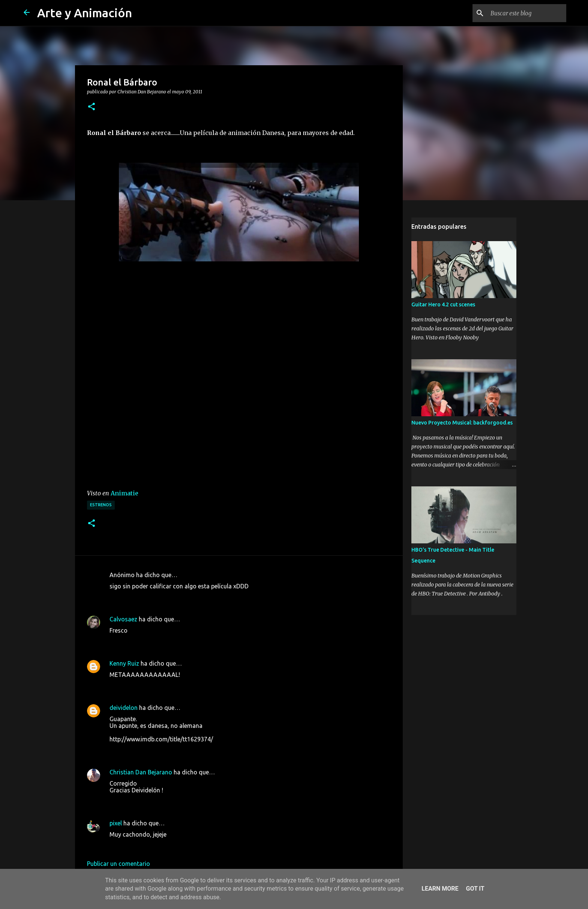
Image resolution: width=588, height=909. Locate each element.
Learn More (440, 889)
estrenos (101, 505)
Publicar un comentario (118, 864)
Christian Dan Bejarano (141, 772)
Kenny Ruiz (124, 663)
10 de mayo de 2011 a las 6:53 (151, 750)
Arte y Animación (85, 13)
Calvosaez (123, 619)
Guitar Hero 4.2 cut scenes (443, 304)
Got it (475, 889)
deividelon (124, 708)
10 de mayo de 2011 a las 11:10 (152, 801)
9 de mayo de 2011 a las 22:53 (151, 686)
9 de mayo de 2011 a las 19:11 (151, 597)
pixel (116, 823)
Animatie (124, 493)
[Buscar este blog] (527, 13)
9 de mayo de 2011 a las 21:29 (151, 642)
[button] (91, 107)
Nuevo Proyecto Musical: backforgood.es (462, 423)
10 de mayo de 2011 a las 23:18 (152, 846)
